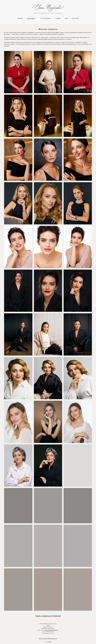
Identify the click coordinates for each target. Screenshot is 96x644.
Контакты (75, 18)
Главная (20, 18)
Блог (66, 18)
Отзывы (58, 18)
